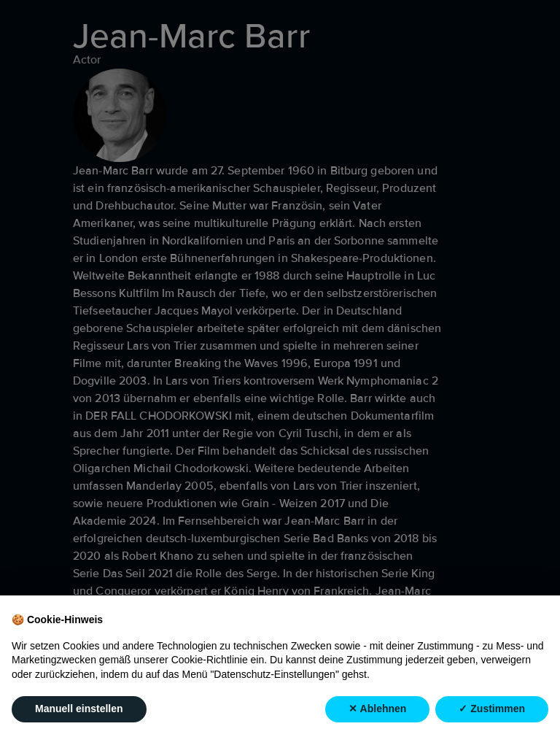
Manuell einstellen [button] (79, 709)
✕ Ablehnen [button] (377, 709)
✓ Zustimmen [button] (492, 709)
